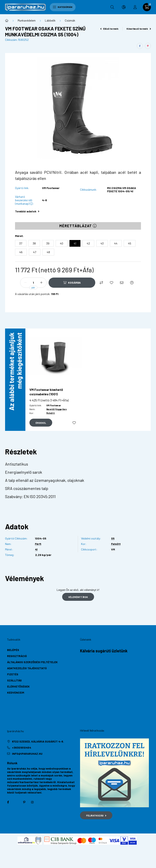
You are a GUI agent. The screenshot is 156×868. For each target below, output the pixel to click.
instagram (32, 802)
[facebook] (140, 46)
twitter (16, 802)
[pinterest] (148, 46)
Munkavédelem (27, 20)
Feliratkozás (96, 815)
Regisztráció (17, 656)
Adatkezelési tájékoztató (27, 668)
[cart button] (147, 7)
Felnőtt (51, 413)
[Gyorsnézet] (41, 423)
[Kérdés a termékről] (132, 283)
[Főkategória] (7, 21)
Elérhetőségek (18, 686)
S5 (113, 538)
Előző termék (109, 29)
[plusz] (41, 283)
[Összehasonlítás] (101, 283)
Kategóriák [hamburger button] (63, 7)
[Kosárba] (72, 283)
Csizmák (70, 20)
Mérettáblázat (78, 226)
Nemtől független (56, 409)
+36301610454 (22, 747)
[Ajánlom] (122, 283)
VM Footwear (51, 188)
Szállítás (14, 680)
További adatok (27, 211)
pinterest (24, 802)
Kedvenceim (16, 692)
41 (36, 549)
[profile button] (135, 7)
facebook (8, 802)
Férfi (38, 544)
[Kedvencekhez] (112, 283)
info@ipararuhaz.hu (27, 754)
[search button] (112, 7)
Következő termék (139, 29)
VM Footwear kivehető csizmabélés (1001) (46, 392)
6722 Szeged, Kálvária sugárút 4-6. (38, 741)
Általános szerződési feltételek (32, 662)
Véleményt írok (78, 597)
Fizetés (13, 674)
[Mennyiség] (33, 283)
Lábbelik (50, 20)
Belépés (13, 650)
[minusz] (25, 283)
